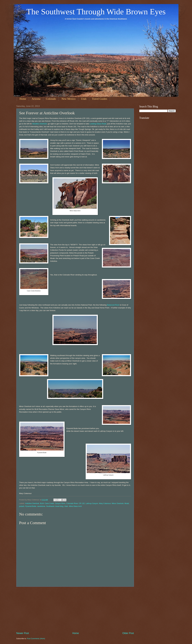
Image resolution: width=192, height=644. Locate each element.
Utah (84, 99)
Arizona (36, 99)
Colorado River (72, 503)
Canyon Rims (60, 503)
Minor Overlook (118, 503)
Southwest (50, 506)
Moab (127, 503)
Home (23, 99)
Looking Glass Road (98, 124)
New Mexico (69, 99)
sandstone (41, 506)
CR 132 (82, 503)
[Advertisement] (75, 609)
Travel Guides (100, 99)
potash (22, 506)
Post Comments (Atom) (36, 639)
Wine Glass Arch (75, 506)
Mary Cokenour (105, 503)
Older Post (128, 633)
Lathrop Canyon (92, 503)
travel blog (59, 506)
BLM (42, 503)
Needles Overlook (40, 124)
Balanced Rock (113, 305)
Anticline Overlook (32, 503)
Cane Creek (49, 503)
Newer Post (23, 633)
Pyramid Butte (31, 506)
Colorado (51, 99)
